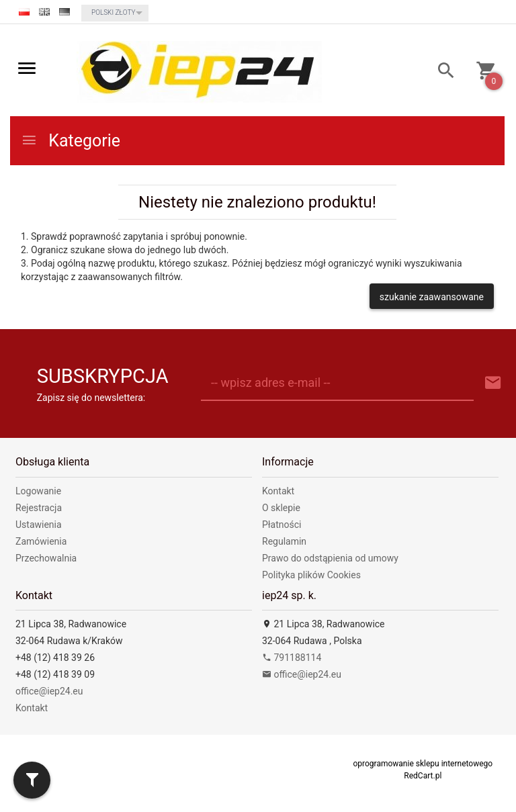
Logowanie (38, 491)
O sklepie (281, 508)
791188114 (292, 658)
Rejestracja (39, 508)
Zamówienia (41, 541)
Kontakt (278, 491)
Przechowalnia (46, 558)
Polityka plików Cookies (311, 575)
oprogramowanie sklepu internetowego (423, 764)
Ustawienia (39, 525)
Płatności (282, 525)
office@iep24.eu (49, 691)
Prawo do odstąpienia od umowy (330, 558)
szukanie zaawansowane (432, 297)
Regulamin (284, 541)
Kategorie (71, 141)
